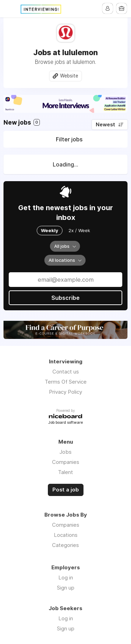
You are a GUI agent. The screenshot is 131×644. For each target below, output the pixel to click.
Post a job (66, 490)
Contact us (66, 372)
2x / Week (79, 230)
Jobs (65, 452)
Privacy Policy (65, 392)
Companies (66, 462)
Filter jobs (69, 139)
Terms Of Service (66, 382)
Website (69, 76)
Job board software (65, 423)
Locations (66, 535)
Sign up (66, 588)
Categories (65, 545)
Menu (9, 9)
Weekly (50, 230)
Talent (65, 472)
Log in (66, 578)
